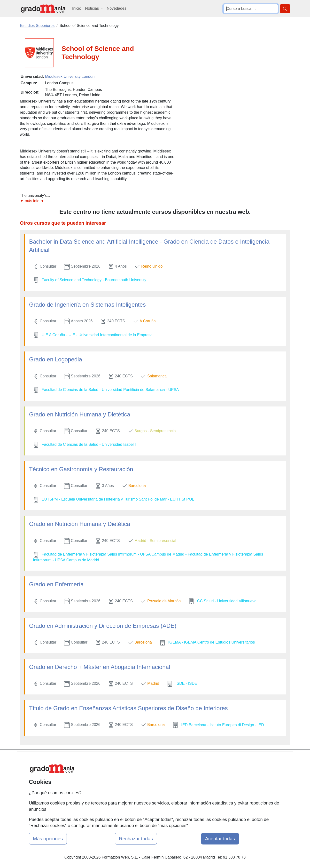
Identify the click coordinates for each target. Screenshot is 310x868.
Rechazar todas (136, 839)
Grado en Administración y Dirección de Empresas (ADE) (103, 626)
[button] (97, 201)
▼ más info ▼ (32, 201)
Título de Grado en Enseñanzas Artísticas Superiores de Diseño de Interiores (128, 708)
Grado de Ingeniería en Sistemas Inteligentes (87, 305)
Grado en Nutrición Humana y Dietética (80, 414)
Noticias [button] (92, 8)
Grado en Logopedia (56, 359)
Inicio (77, 8)
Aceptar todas (220, 839)
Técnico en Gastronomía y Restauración (81, 469)
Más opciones (48, 839)
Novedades (117, 8)
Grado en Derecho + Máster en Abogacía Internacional (100, 667)
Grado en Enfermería (56, 584)
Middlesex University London (70, 76)
